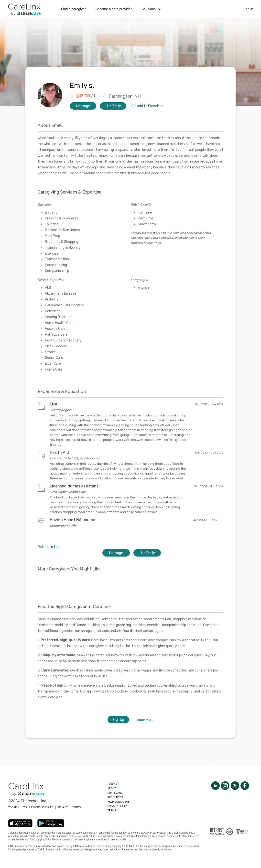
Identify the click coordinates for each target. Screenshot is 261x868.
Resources (115, 797)
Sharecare (115, 793)
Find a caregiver (73, 9)
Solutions (151, 9)
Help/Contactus (119, 802)
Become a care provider (114, 9)
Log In (248, 9)
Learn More (145, 720)
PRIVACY (63, 807)
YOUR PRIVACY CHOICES (38, 807)
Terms (112, 811)
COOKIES (14, 807)
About (112, 789)
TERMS (76, 807)
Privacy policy (118, 806)
